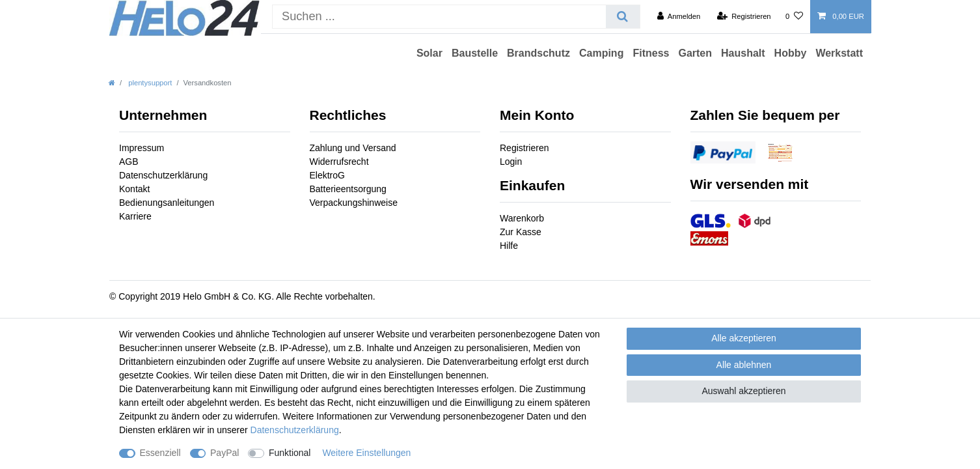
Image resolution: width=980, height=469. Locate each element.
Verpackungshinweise (354, 203)
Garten (695, 53)
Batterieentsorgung (348, 189)
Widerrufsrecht (339, 162)
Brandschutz (538, 53)
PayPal (225, 453)
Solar (429, 53)
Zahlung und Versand (353, 148)
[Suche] (622, 17)
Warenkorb (522, 218)
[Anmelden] (679, 16)
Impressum (142, 148)
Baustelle (475, 53)
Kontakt (134, 189)
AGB (129, 162)
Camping (601, 53)
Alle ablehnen (744, 365)
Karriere (135, 216)
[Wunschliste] (794, 16)
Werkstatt (839, 53)
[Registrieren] (743, 16)
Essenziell (160, 453)
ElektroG (327, 175)
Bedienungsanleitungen (167, 203)
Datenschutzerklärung (163, 175)
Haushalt (743, 53)
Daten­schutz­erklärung (295, 430)
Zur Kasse (521, 232)
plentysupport (149, 83)
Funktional (290, 453)
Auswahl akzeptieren (743, 391)
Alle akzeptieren (744, 338)
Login (511, 162)
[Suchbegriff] (439, 17)
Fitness (651, 53)
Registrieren (524, 148)
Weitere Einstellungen (366, 453)
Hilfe (509, 246)
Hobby (791, 53)
